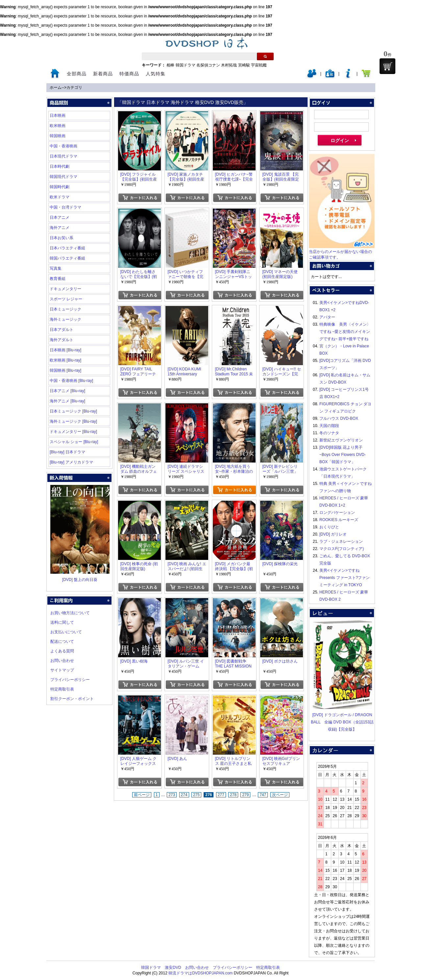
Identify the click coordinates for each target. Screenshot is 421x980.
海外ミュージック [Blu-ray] (73, 421)
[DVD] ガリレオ (333, 534)
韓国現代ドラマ (63, 177)
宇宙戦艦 (259, 65)
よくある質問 (62, 651)
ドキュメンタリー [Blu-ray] (73, 432)
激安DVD (173, 967)
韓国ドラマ (186, 65)
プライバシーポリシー (70, 680)
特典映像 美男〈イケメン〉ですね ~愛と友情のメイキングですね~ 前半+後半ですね (345, 332)
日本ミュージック (65, 309)
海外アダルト (62, 340)
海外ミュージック (65, 319)
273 (172, 795)
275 (196, 795)
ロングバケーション (337, 513)
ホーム (56, 88)
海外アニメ (60, 228)
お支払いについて (66, 632)
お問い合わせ (62, 661)
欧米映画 (58, 126)
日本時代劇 (60, 166)
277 (221, 795)
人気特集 (156, 74)
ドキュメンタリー (65, 289)
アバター (327, 317)
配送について (62, 641)
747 (263, 795)
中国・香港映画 (63, 146)
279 (245, 795)
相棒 (170, 65)
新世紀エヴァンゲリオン (341, 440)
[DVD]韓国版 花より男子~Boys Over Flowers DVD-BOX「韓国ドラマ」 (343, 455)
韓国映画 (58, 136)
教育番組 (58, 279)
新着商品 (103, 74)
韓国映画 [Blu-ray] (65, 370)
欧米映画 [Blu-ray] (65, 360)
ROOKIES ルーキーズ (339, 520)
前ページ (142, 795)
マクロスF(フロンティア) (342, 549)
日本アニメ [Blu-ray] (67, 391)
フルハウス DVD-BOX (339, 418)
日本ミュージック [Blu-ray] (73, 411)
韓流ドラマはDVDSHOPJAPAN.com (200, 973)
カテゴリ (74, 88)
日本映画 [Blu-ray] (65, 350)
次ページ (280, 795)
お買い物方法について (70, 613)
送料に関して (62, 622)
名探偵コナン (208, 65)
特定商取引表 (62, 689)
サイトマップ (62, 670)
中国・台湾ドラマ (65, 207)
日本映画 (58, 115)
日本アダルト (62, 330)
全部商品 (77, 74)
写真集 (56, 268)
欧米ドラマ (60, 197)
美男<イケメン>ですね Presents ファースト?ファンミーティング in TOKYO (345, 578)
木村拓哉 (229, 65)
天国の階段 (329, 426)
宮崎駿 (244, 65)
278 (233, 795)
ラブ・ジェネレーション (341, 541)
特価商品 (129, 74)
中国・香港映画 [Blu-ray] (71, 381)
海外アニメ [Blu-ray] (67, 401)
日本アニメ (60, 217)
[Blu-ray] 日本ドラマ (67, 452)
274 (184, 795)
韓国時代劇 (60, 187)
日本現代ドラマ (63, 156)
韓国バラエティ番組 (67, 258)
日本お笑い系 (62, 238)
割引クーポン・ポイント (72, 699)
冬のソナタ (329, 433)
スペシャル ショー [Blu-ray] (74, 442)
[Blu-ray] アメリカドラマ (71, 462)
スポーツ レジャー (66, 299)
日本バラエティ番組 (67, 248)
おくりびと (329, 527)
